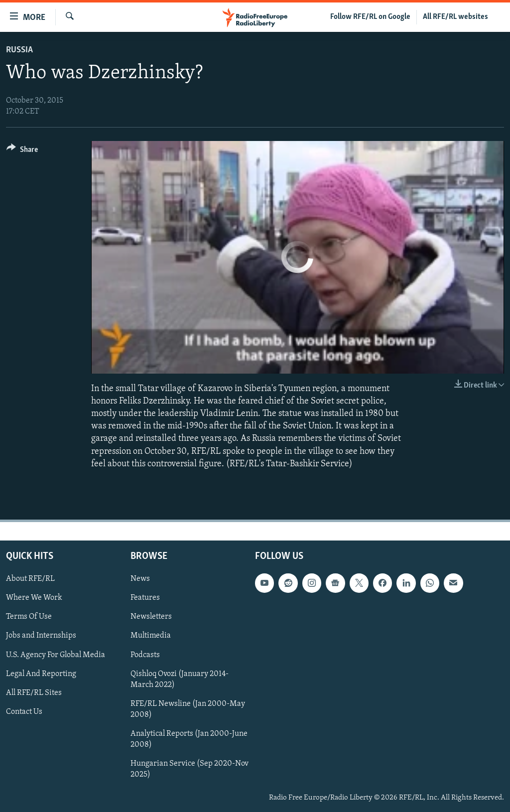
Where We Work (34, 598)
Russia (19, 50)
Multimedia (151, 636)
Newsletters (151, 617)
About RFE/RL (30, 579)
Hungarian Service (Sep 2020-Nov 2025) (190, 769)
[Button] (22, 151)
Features (145, 598)
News (140, 579)
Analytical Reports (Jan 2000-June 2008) (189, 739)
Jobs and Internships (41, 636)
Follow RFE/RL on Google (370, 17)
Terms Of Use (29, 617)
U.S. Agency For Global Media (56, 655)
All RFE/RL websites (455, 17)
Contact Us (24, 712)
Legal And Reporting (41, 674)
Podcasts (145, 655)
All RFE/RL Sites (34, 693)
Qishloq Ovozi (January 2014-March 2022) (180, 679)
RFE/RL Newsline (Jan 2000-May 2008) (188, 709)
